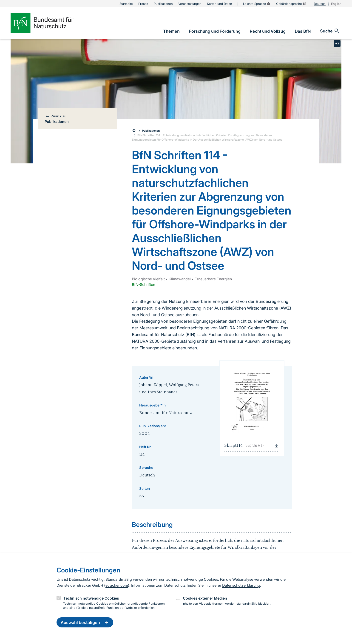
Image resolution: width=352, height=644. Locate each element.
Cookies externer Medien (205, 598)
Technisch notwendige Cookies (91, 598)
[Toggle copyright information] (337, 44)
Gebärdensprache (291, 4)
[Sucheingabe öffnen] (330, 31)
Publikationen (151, 131)
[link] (171, 31)
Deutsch (320, 4)
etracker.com (117, 585)
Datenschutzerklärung (241, 585)
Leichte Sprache (257, 4)
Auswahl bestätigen (85, 622)
